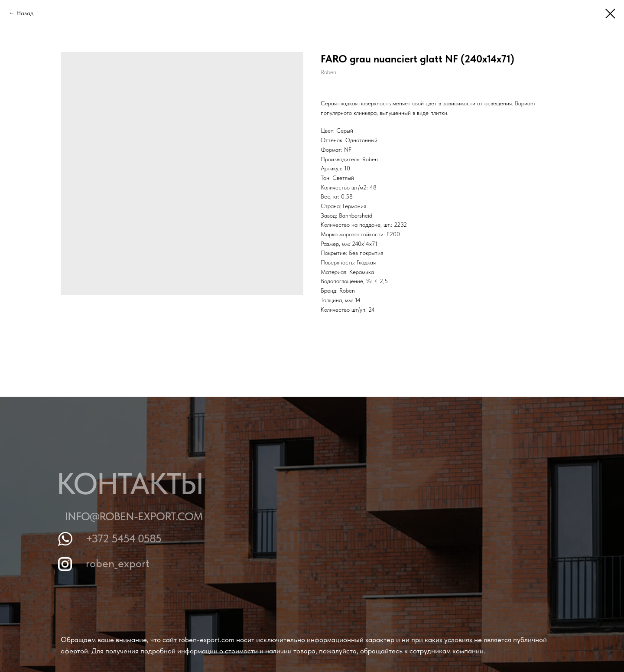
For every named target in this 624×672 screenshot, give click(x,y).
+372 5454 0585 (127, 538)
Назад (25, 13)
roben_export (121, 563)
